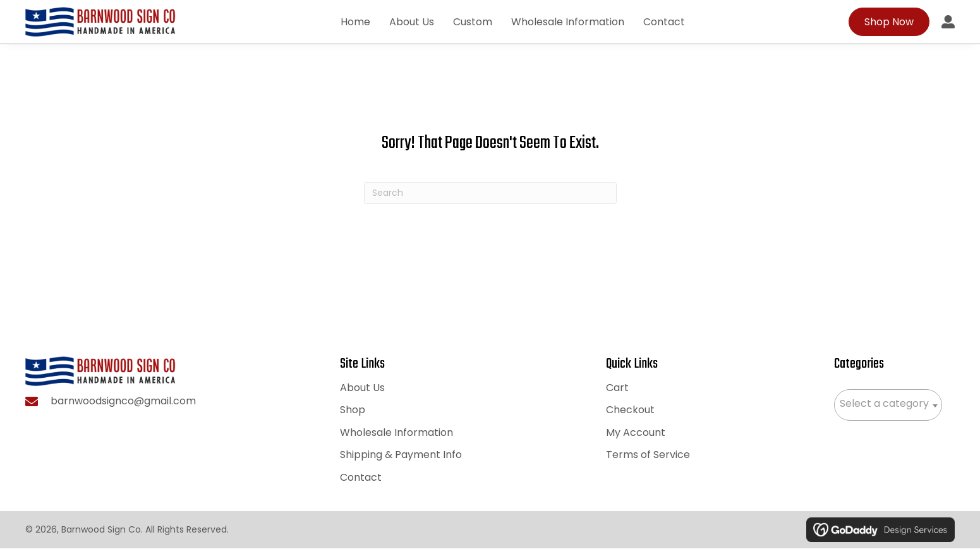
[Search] (490, 194)
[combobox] (888, 406)
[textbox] (888, 404)
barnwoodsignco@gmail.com (123, 403)
